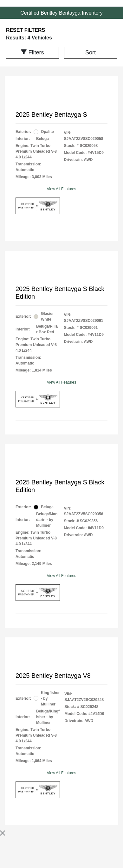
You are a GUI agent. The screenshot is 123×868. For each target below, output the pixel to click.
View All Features (62, 189)
